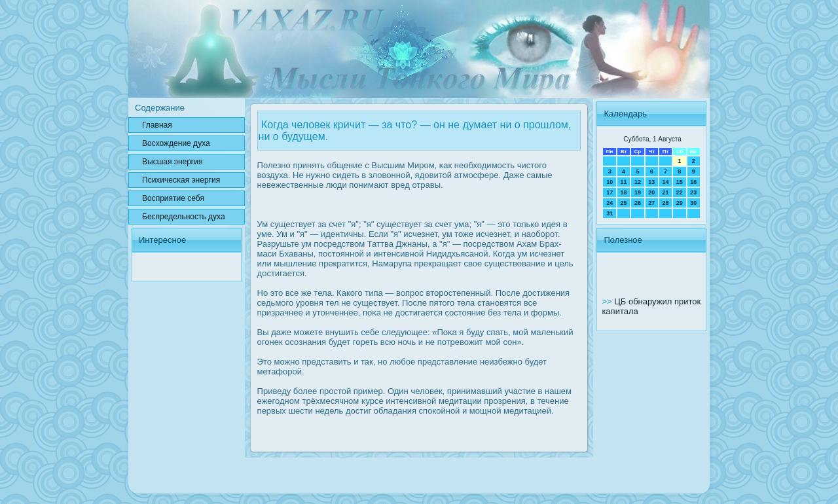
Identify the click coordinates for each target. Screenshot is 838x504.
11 (624, 182)
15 (680, 182)
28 (665, 203)
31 (610, 213)
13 (651, 182)
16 (693, 182)
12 (638, 182)
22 (680, 192)
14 (665, 182)
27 (651, 203)
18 (624, 192)
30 (693, 203)
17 (610, 192)
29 (680, 203)
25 (624, 203)
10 (610, 182)
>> (608, 301)
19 (638, 192)
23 (693, 192)
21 (665, 192)
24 (610, 203)
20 (651, 192)
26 (638, 203)
